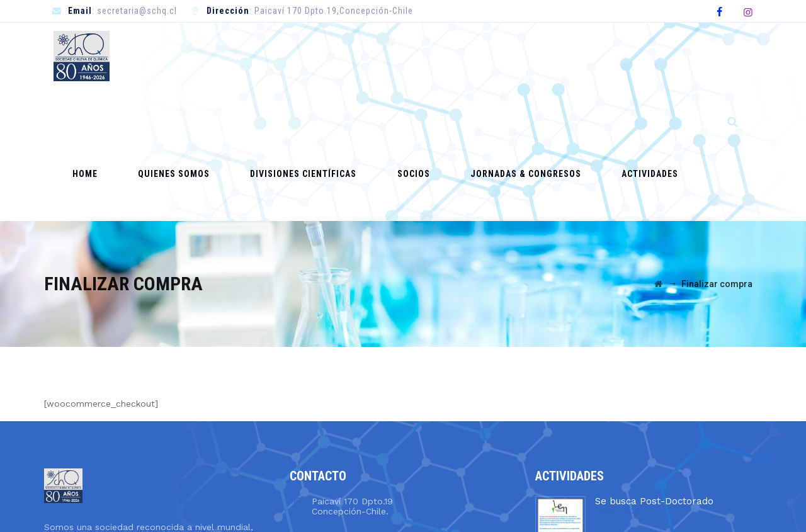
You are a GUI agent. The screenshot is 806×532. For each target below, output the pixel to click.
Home (157, 55)
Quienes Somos (224, 55)
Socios (419, 55)
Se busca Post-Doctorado (654, 369)
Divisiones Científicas (332, 55)
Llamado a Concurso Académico (669, 438)
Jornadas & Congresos (509, 55)
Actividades (611, 55)
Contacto (681, 55)
